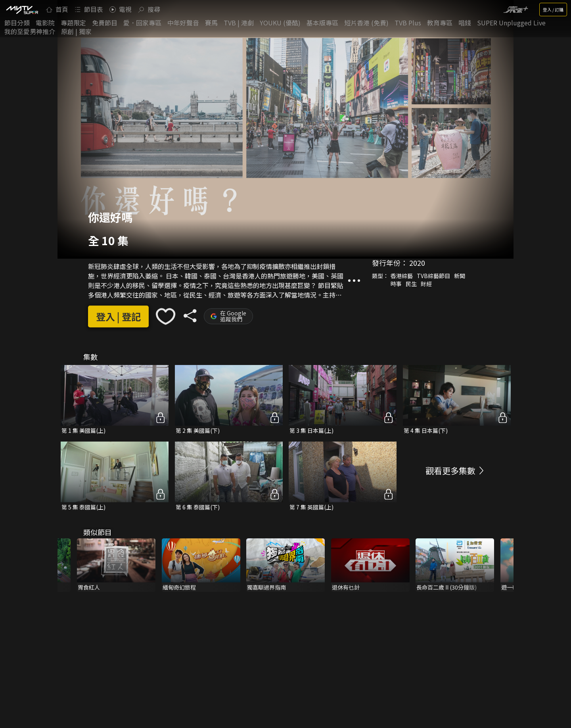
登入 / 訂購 (553, 10)
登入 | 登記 (118, 316)
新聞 (460, 276)
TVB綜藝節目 (433, 276)
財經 (426, 284)
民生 (411, 284)
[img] (22, 10)
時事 (396, 284)
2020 (417, 263)
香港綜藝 (402, 276)
